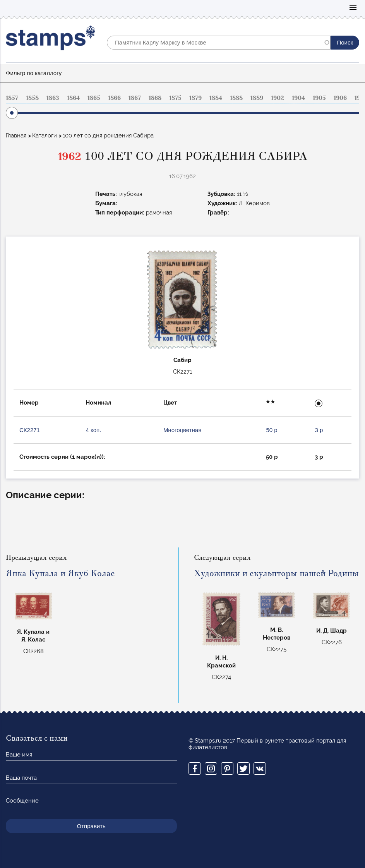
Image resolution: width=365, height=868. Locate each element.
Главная (16, 136)
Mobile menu (353, 8)
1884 (216, 98)
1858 (32, 98)
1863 (53, 98)
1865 (94, 98)
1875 (175, 98)
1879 (195, 98)
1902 (278, 98)
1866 (114, 98)
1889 (257, 98)
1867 (135, 98)
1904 (298, 98)
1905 (319, 98)
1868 (155, 98)
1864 (73, 98)
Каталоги (45, 136)
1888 (236, 98)
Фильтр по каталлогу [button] (34, 73)
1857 (12, 98)
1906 (340, 98)
